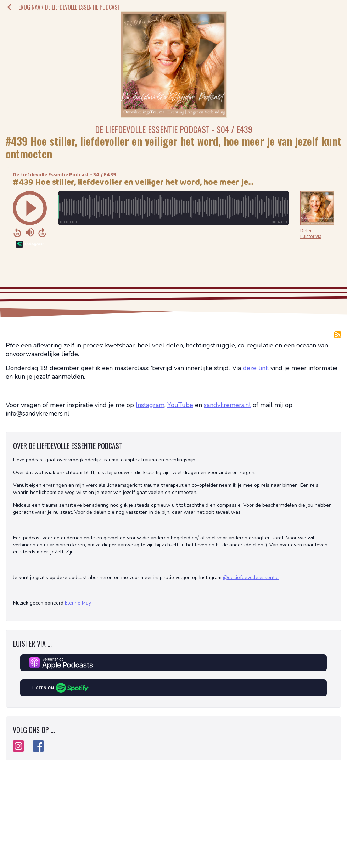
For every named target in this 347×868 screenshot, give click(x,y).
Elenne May (78, 603)
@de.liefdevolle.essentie (251, 577)
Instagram (150, 405)
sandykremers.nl (227, 405)
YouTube (180, 405)
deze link (257, 368)
